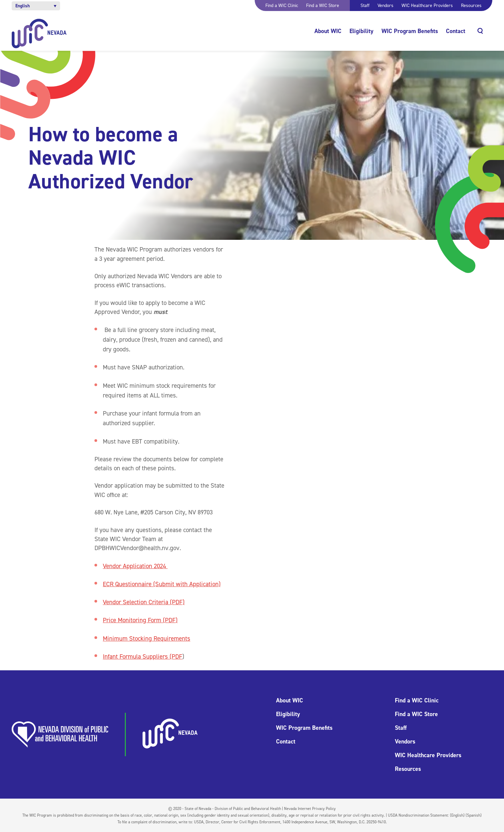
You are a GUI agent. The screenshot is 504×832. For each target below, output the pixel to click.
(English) (457, 815)
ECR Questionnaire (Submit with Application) (162, 584)
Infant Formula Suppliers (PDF (143, 656)
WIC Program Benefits (410, 31)
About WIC (328, 31)
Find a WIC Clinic (282, 6)
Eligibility (361, 31)
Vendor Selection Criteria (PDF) (144, 602)
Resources (471, 6)
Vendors (386, 6)
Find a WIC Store (323, 6)
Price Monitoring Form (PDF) (140, 620)
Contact (456, 31)
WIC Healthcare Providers (427, 6)
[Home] (39, 34)
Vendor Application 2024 (135, 566)
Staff (365, 6)
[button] (36, 6)
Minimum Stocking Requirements (147, 638)
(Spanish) (474, 815)
